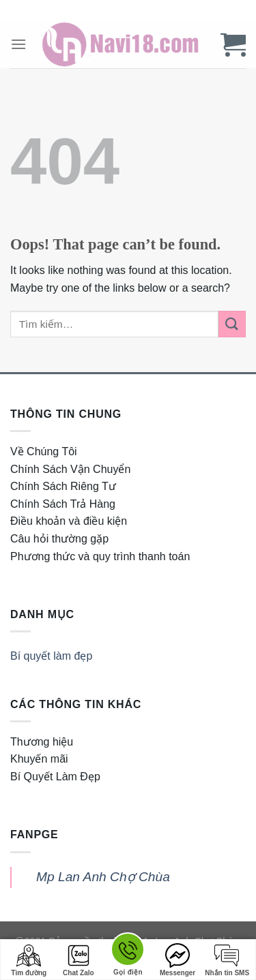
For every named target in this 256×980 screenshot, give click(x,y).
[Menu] (18, 44)
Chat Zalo (79, 960)
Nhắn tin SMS (227, 960)
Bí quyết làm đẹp (51, 656)
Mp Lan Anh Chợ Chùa (103, 877)
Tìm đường (29, 960)
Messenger (177, 960)
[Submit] (232, 324)
